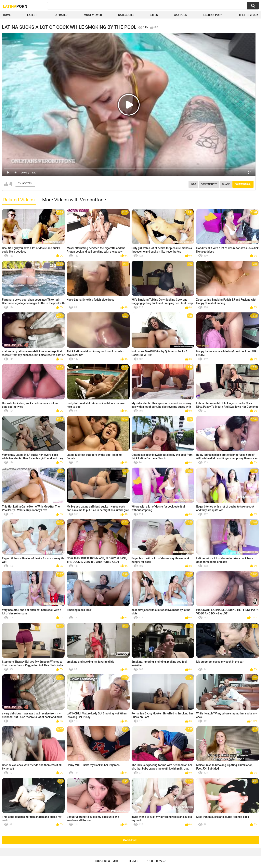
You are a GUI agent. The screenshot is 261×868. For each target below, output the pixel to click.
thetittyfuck (248, 15)
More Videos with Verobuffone (74, 200)
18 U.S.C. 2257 (157, 861)
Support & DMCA (107, 861)
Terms (133, 861)
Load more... (130, 840)
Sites (154, 15)
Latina (15, 6)
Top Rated (60, 15)
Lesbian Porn (213, 15)
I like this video (6, 184)
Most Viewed (93, 15)
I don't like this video (11, 184)
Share (226, 184)
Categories (126, 15)
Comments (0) (243, 184)
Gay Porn (181, 15)
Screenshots (209, 184)
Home (7, 15)
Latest (32, 15)
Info (193, 184)
